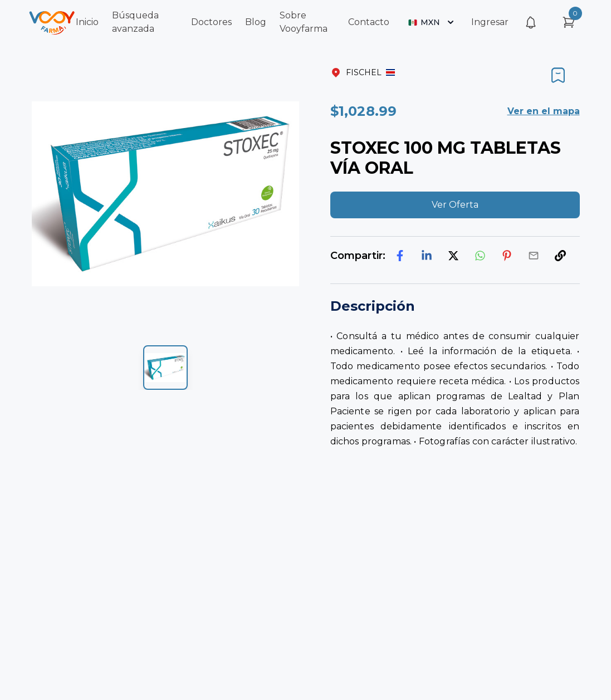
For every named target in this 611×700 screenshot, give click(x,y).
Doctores (211, 22)
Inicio (87, 22)
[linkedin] (427, 256)
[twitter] (453, 256)
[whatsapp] (480, 256)
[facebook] (400, 256)
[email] (534, 256)
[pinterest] (507, 256)
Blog (256, 22)
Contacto (369, 22)
